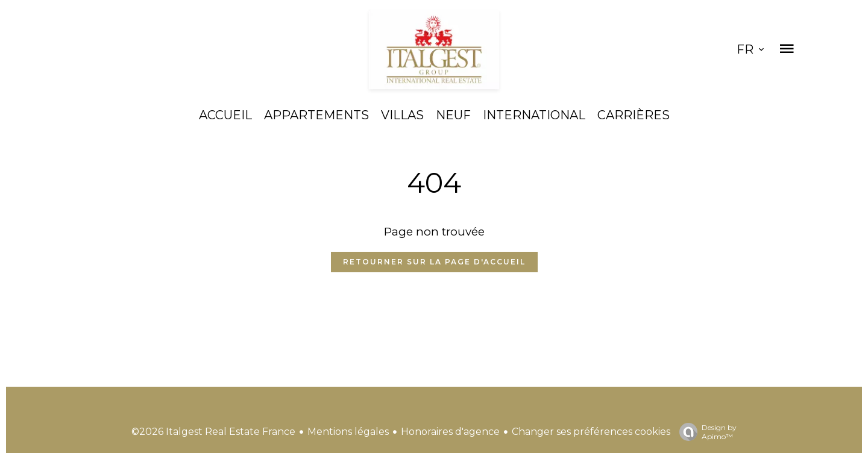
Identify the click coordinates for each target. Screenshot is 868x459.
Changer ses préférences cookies (591, 432)
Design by (705, 432)
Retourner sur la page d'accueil (434, 262)
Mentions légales (348, 432)
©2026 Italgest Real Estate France (213, 432)
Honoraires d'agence (450, 432)
